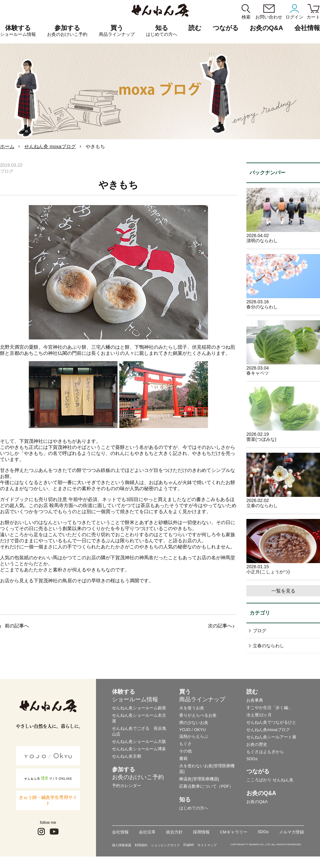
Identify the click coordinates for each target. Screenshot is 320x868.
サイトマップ (207, 845)
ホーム (7, 146)
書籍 (183, 758)
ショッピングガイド (165, 845)
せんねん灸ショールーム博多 (139, 749)
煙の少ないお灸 (194, 723)
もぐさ (185, 744)
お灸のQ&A (266, 28)
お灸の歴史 (257, 744)
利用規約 (141, 845)
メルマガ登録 (292, 832)
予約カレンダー (127, 786)
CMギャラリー (233, 832)
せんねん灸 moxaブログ (50, 146)
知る (162, 31)
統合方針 (174, 832)
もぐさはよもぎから (265, 752)
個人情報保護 (122, 845)
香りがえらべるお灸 (198, 715)
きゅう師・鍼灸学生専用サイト (48, 800)
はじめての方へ (194, 808)
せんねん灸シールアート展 (271, 737)
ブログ (260, 631)
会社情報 (120, 832)
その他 (185, 751)
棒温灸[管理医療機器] (199, 779)
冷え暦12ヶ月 (259, 715)
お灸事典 (255, 700)
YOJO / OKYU (192, 730)
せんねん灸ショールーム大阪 (139, 741)
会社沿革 (147, 832)
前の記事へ (17, 626)
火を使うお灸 (192, 708)
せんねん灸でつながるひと (271, 722)
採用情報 (201, 832)
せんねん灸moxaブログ (268, 730)
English (189, 845)
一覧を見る (283, 591)
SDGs (252, 759)
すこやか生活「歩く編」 (269, 708)
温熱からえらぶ (194, 736)
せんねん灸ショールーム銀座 (139, 708)
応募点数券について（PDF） (206, 786)
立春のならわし (268, 646)
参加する (67, 31)
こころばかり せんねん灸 (270, 780)
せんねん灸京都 (127, 756)
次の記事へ (220, 626)
